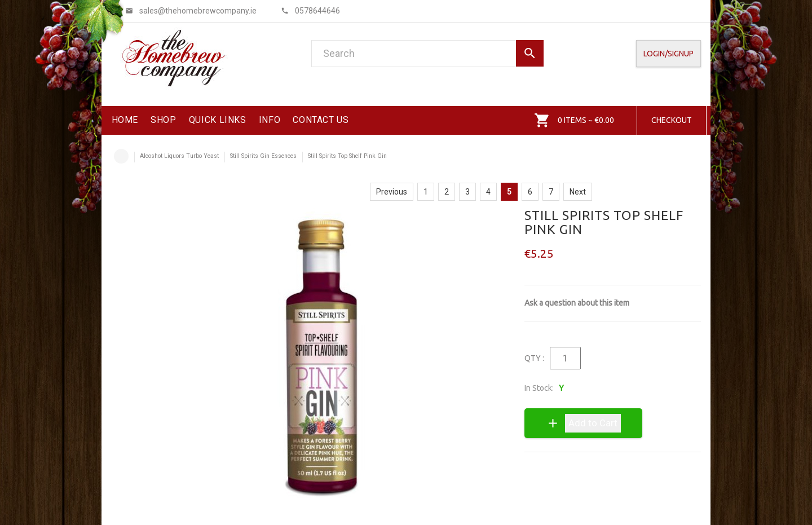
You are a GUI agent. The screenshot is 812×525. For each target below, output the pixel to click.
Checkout (672, 120)
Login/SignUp (668, 54)
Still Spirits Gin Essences (263, 156)
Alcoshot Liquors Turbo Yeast (179, 156)
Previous (392, 192)
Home (121, 156)
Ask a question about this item (577, 303)
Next (578, 192)
